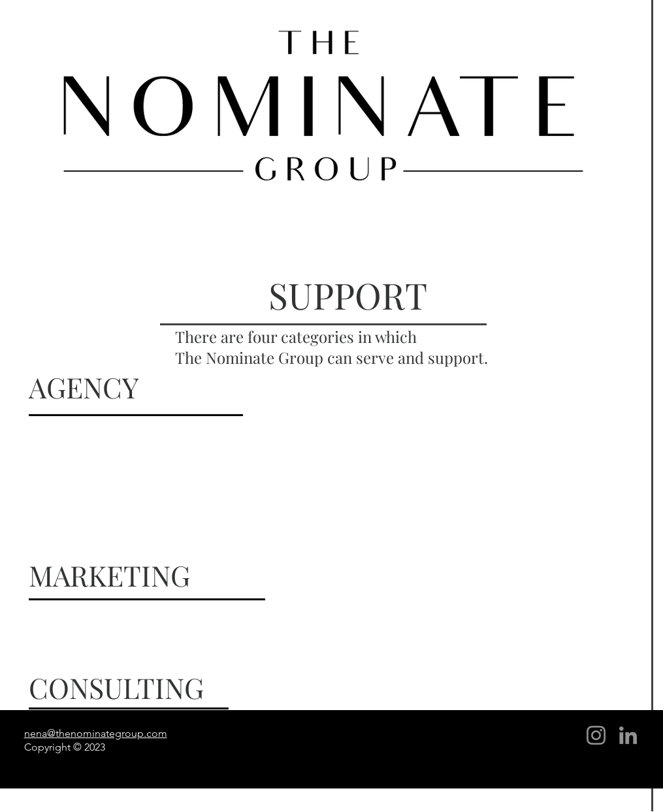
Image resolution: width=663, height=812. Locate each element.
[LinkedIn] (628, 735)
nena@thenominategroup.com (96, 733)
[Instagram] (596, 735)
